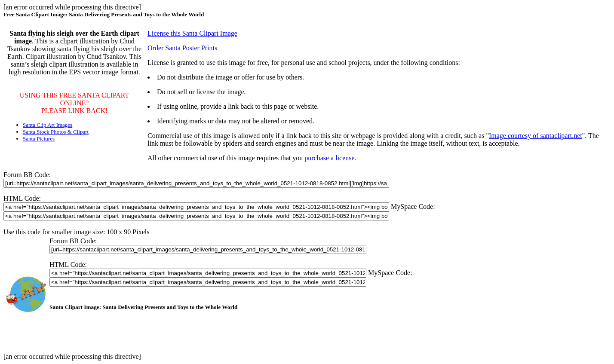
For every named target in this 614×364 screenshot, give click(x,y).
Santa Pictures (39, 139)
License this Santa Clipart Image (192, 33)
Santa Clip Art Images (48, 125)
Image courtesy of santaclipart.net (536, 136)
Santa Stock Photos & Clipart (56, 132)
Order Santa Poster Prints (182, 48)
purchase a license (329, 158)
